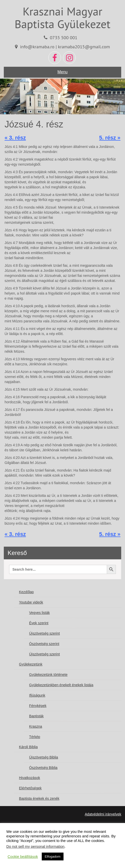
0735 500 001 (64, 37)
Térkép (35, 737)
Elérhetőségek (30, 788)
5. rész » (110, 138)
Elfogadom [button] (53, 856)
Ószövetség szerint (44, 644)
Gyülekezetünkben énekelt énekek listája (61, 685)
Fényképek (38, 706)
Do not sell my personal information (35, 847)
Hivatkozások (29, 778)
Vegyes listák (39, 613)
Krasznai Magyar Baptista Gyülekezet (62, 17)
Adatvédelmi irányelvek (103, 814)
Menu (62, 72)
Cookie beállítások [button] (23, 857)
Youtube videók (31, 602)
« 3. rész (15, 138)
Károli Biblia (28, 747)
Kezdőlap (26, 592)
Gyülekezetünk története (48, 675)
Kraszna (36, 726)
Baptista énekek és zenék (39, 798)
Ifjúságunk (37, 695)
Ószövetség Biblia (43, 768)
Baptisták (36, 716)
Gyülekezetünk (31, 664)
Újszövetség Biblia (44, 757)
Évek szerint (39, 623)
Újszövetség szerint (44, 633)
